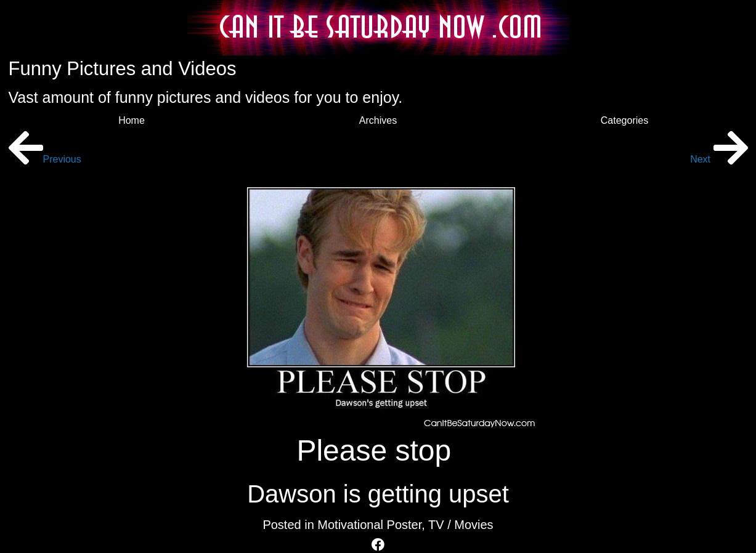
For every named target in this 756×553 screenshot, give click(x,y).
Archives (378, 120)
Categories (624, 120)
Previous (45, 159)
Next (719, 159)
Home (132, 120)
